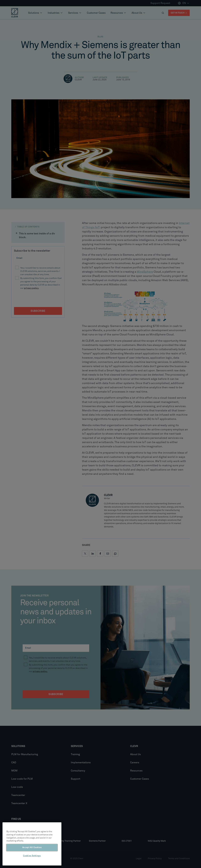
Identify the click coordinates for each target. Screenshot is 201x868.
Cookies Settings (32, 856)
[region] (32, 844)
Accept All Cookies (32, 848)
